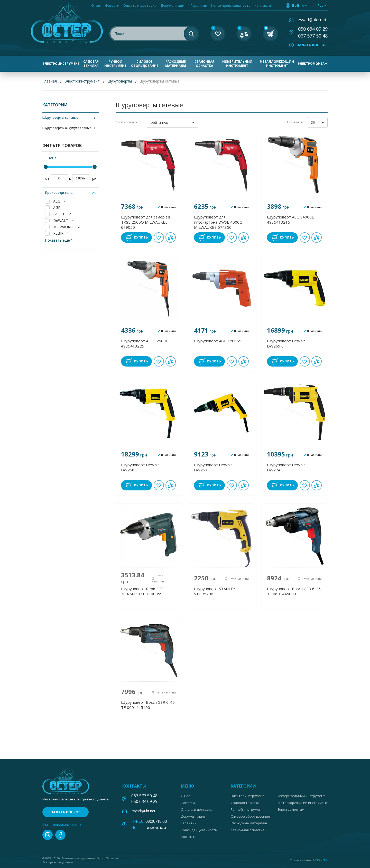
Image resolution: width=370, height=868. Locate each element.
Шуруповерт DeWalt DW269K (286, 343)
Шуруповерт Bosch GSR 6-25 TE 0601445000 (294, 591)
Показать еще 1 (59, 240)
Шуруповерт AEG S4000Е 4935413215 (290, 220)
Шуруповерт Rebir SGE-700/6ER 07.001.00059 (143, 591)
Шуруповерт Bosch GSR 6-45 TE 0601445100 (148, 705)
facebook (60, 835)
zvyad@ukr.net (312, 20)
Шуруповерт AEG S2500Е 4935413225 (145, 343)
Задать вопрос (312, 45)
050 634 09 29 (313, 29)
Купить (141, 237)
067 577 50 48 (313, 36)
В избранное (159, 237)
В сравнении (171, 237)
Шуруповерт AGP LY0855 (218, 341)
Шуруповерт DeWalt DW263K (213, 467)
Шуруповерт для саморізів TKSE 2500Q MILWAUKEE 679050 (146, 222)
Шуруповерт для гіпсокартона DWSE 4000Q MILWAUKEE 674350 (218, 222)
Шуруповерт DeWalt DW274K (286, 467)
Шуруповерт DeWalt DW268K (140, 467)
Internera (320, 860)
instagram (48, 835)
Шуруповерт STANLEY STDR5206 (215, 591)
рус (320, 5)
